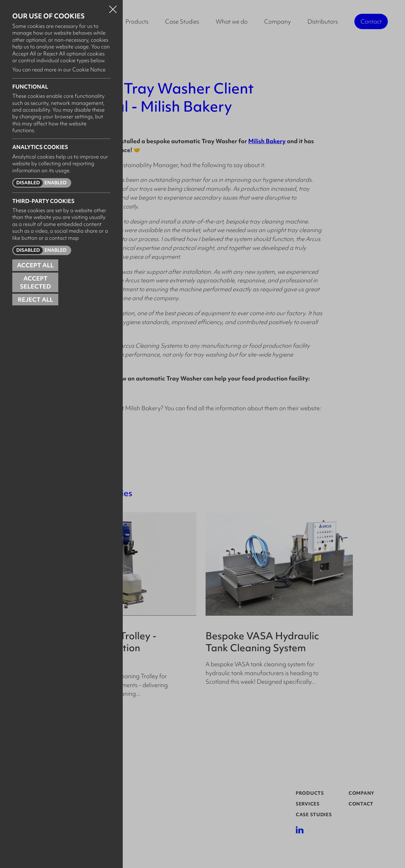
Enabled (56, 183)
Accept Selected (35, 282)
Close (113, 7)
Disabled (28, 183)
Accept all (35, 265)
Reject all (35, 300)
